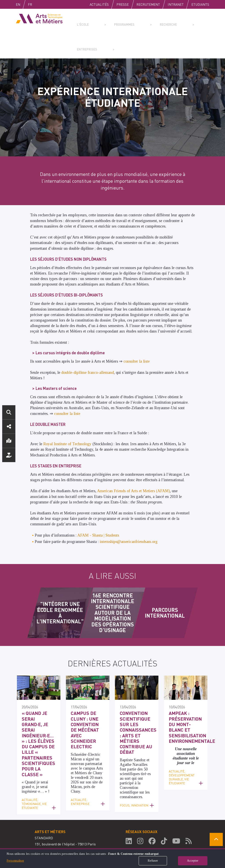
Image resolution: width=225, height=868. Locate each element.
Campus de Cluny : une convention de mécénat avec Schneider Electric (85, 700)
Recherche (146, 21)
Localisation (9, 441)
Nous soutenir (9, 455)
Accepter (193, 861)
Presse (123, 4)
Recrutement (148, 4)
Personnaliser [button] (15, 861)
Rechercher (9, 412)
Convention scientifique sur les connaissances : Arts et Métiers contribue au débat (136, 702)
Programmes (112, 21)
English (23, 4)
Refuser (153, 861)
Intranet (176, 4)
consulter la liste (137, 336)
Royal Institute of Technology (67, 419)
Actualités (99, 4)
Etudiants (200, 4)
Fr (39, 4)
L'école (81, 21)
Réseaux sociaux (9, 427)
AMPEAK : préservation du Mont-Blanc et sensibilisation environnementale (188, 697)
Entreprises (180, 21)
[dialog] (112, 858)
